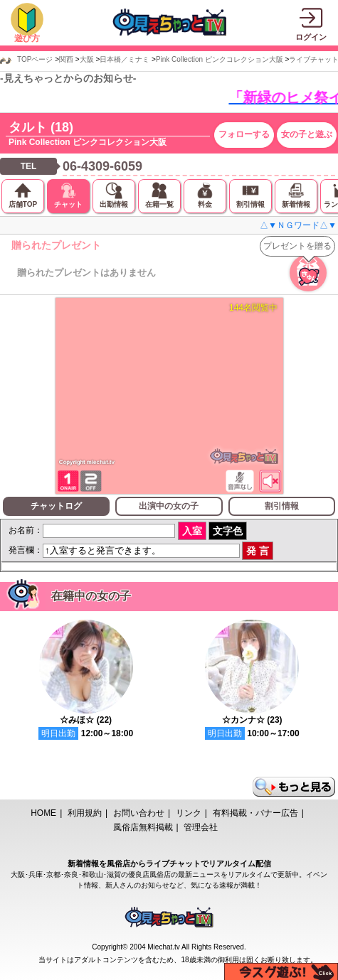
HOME (43, 813)
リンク (189, 813)
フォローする (244, 134)
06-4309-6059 (102, 166)
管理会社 (201, 827)
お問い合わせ (139, 813)
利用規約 (85, 813)
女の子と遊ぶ (307, 134)
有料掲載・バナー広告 (255, 813)
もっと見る (294, 787)
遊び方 (27, 38)
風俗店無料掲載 (143, 827)
